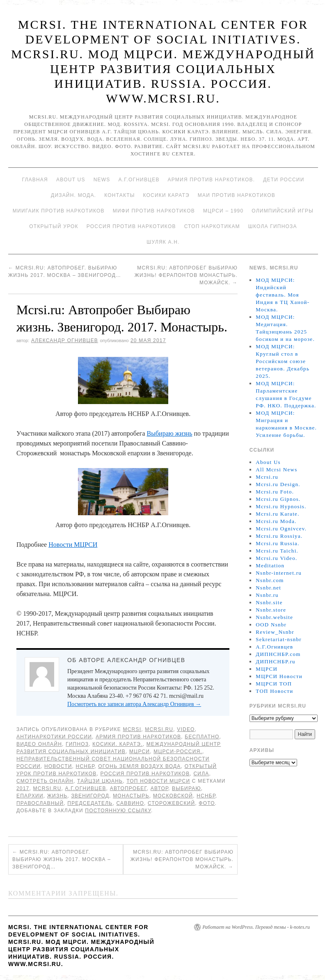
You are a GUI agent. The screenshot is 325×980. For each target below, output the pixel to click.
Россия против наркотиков (131, 226)
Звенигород (90, 796)
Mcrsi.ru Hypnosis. (281, 506)
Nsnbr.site (269, 602)
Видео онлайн (39, 744)
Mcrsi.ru (159, 729)
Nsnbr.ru (267, 595)
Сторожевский (171, 803)
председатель (90, 803)
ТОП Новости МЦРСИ (158, 781)
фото (207, 803)
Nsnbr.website (274, 617)
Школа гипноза (273, 226)
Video (186, 729)
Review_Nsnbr (275, 632)
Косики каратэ (166, 195)
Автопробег (128, 788)
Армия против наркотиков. (212, 180)
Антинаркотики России (54, 737)
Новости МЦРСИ (73, 545)
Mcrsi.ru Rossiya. (279, 536)
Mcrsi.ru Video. (276, 558)
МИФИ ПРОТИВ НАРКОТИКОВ (154, 211)
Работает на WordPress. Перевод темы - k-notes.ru (256, 927)
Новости (58, 766)
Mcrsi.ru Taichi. (277, 551)
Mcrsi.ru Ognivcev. (281, 529)
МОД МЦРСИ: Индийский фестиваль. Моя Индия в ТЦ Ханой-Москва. (283, 295)
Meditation (270, 565)
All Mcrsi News (276, 469)
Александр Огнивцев (65, 340)
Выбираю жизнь (170, 433)
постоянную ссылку (118, 811)
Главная (35, 180)
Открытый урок (54, 226)
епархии (30, 796)
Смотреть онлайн (45, 781)
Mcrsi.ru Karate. (277, 514)
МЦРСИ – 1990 (223, 211)
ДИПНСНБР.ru (276, 661)
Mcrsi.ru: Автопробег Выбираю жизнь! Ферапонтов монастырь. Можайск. (186, 275)
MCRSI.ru (47, 788)
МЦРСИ (140, 752)
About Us (71, 180)
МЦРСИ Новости (279, 676)
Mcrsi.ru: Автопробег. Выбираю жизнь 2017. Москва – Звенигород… (62, 859)
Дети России (284, 180)
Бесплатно (202, 737)
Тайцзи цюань (100, 781)
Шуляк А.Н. (163, 242)
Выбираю (187, 788)
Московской (173, 796)
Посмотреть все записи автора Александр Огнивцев (134, 704)
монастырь (131, 796)
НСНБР (85, 766)
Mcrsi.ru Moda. (276, 521)
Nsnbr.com (270, 580)
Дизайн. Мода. (73, 195)
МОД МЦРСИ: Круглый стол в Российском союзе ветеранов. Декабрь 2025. (283, 361)
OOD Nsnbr (271, 625)
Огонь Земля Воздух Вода (139, 766)
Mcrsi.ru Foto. (275, 492)
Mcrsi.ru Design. (278, 484)
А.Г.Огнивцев (139, 180)
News (102, 180)
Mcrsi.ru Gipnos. (278, 499)
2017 (23, 788)
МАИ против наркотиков (237, 195)
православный (40, 803)
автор (159, 788)
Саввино (130, 803)
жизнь (57, 796)
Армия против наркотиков (138, 737)
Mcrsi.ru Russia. (277, 543)
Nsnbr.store (271, 610)
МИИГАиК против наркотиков (59, 211)
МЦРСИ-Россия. (178, 752)
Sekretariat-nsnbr (279, 639)
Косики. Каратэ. (117, 744)
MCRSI (132, 729)
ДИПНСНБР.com (278, 654)
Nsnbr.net (268, 588)
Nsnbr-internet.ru (279, 573)
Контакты (119, 195)
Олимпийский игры (283, 211)
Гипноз (77, 744)
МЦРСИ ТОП (274, 684)
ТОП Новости (274, 691)
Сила (201, 774)
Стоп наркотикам (212, 226)
